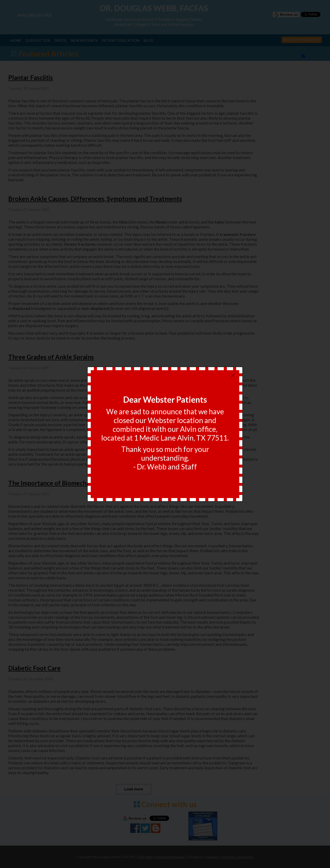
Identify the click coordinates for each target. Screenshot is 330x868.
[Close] (233, 376)
